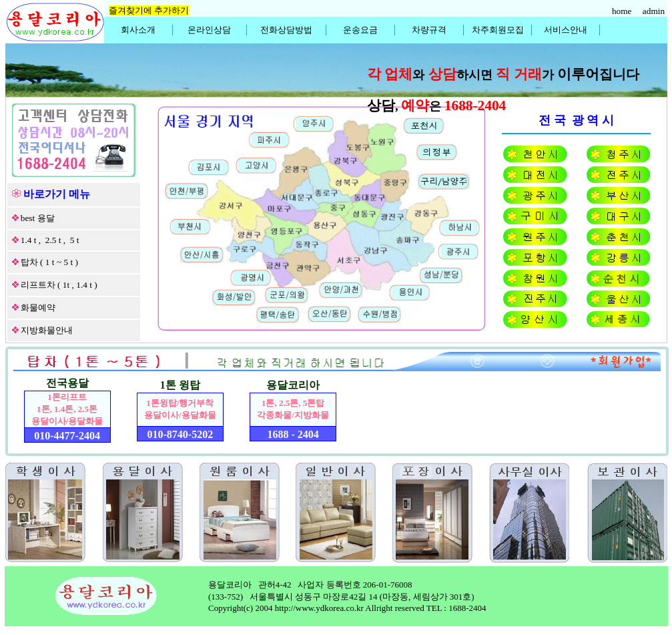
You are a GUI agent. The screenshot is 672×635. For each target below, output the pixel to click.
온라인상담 (209, 30)
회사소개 (138, 30)
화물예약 (38, 307)
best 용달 (38, 218)
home (623, 11)
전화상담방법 (286, 30)
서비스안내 (566, 30)
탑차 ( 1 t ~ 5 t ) (49, 262)
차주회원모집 (498, 30)
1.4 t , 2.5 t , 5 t (50, 240)
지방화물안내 (47, 330)
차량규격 (429, 30)
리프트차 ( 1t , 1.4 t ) (59, 285)
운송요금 (360, 30)
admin (655, 11)
